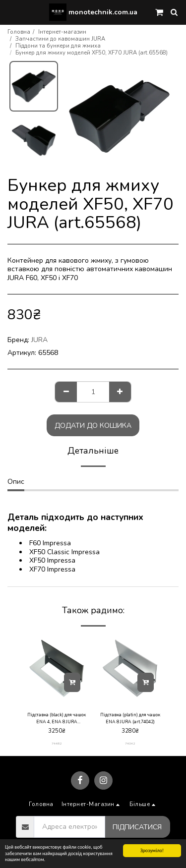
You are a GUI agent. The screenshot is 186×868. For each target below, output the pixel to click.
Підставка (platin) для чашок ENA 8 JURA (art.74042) (130, 718)
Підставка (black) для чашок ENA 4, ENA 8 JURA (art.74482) (57, 719)
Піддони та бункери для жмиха (58, 46)
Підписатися (137, 827)
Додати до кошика (93, 426)
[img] (57, 668)
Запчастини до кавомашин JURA (60, 39)
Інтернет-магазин (62, 32)
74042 (130, 743)
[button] (11, 12)
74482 (57, 743)
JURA (39, 340)
